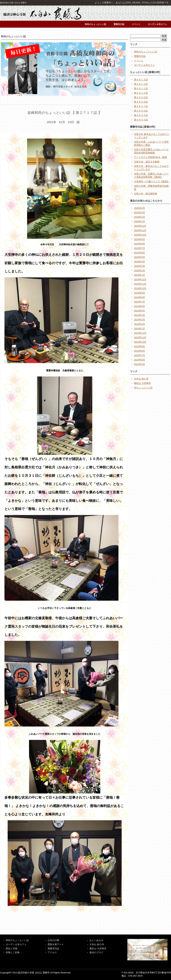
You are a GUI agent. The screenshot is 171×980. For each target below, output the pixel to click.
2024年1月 (139, 329)
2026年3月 (139, 213)
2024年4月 (139, 315)
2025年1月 (139, 275)
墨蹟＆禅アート (56, 944)
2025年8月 (139, 244)
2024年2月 (139, 324)
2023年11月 (140, 337)
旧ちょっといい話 (143, 388)
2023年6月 (139, 360)
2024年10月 (140, 288)
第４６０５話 (141, 115)
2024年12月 (140, 279)
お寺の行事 (53, 940)
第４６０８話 (141, 102)
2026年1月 (139, 221)
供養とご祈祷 (13, 952)
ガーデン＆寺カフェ (157, 24)
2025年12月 (140, 226)
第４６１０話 (141, 93)
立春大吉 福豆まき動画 (147, 162)
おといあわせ (96, 940)
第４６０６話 (141, 111)
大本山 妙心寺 (141, 379)
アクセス (52, 952)
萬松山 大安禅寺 (142, 383)
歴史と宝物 (11, 948)
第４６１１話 (141, 88)
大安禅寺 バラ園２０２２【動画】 (152, 181)
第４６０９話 (141, 97)
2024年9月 (139, 293)
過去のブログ (96, 952)
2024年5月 (139, 311)
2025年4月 (139, 262)
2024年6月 (139, 306)
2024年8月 (139, 297)
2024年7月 (139, 302)
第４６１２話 (141, 84)
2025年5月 (139, 257)
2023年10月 (140, 342)
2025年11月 (140, 230)
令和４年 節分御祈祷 (146, 194)
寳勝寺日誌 (119, 24)
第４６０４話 (141, 120)
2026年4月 (139, 208)
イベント (136, 24)
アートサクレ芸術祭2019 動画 (150, 157)
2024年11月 (140, 284)
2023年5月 (139, 364)
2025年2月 (139, 271)
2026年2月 (139, 217)
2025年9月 (139, 239)
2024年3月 (139, 320)
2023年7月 (139, 355)
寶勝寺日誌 (53, 948)
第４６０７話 (141, 106)
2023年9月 (139, 346)
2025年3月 (139, 266)
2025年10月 (140, 235)
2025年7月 (139, 248)
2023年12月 (140, 333)
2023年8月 (139, 351)
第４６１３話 (141, 80)
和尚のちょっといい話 (95, 24)
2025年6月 (139, 253)
